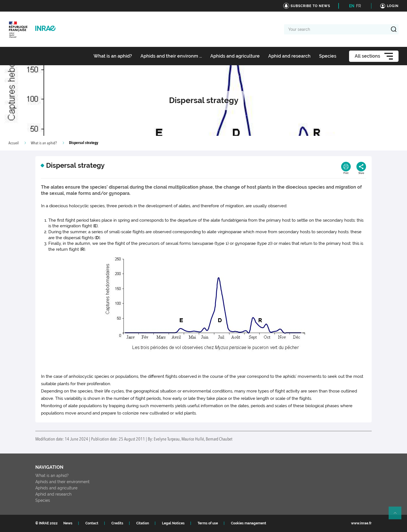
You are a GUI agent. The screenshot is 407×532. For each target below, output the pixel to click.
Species (43, 500)
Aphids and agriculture (56, 488)
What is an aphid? (44, 143)
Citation (143, 523)
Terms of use (208, 523)
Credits (117, 523)
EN (352, 6)
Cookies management (249, 523)
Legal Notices (173, 523)
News (68, 523)
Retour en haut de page (397, 515)
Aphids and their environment (62, 482)
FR (359, 6)
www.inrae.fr (361, 523)
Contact (92, 523)
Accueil (14, 143)
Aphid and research (53, 494)
